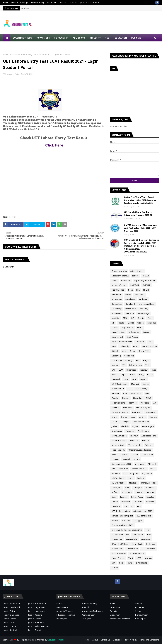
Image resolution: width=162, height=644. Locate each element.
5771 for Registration (121, 511)
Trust (131, 558)
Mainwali (126, 459)
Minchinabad (132, 549)
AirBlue (142, 417)
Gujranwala (116, 313)
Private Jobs (62, 619)
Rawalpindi (130, 304)
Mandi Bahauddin (149, 483)
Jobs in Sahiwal (10, 630)
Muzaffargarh (148, 426)
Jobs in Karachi (35, 615)
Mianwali (135, 384)
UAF (113, 370)
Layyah (143, 379)
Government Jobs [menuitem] (22, 38)
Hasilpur (126, 422)
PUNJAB (145, 276)
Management (117, 337)
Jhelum (114, 426)
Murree (146, 384)
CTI (125, 473)
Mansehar (126, 502)
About (95, 640)
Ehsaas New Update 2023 (123, 525)
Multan (128, 295)
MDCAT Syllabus (119, 483)
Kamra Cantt (137, 544)
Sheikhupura (143, 431)
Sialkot (131, 323)
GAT (149, 535)
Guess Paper (117, 539)
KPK (138, 290)
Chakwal (124, 455)
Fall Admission (135, 365)
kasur (133, 417)
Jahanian (124, 497)
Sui (132, 506)
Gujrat (124, 375)
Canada (139, 492)
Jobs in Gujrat (9, 611)
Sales (127, 488)
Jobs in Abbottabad (12, 603)
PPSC (125, 318)
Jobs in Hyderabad (37, 611)
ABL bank (152, 464)
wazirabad (140, 464)
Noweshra (138, 398)
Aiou (124, 351)
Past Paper (51, 3)
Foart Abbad (138, 535)
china (130, 563)
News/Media (131, 309)
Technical (133, 403)
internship (129, 313)
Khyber (135, 426)
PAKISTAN (135, 285)
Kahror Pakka (137, 497)
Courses (153, 417)
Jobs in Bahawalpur (37, 603)
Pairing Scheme (118, 558)
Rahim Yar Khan (118, 332)
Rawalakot (116, 506)
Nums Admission (137, 553)
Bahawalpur (117, 304)
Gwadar (115, 398)
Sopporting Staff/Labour (145, 280)
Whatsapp (145, 403)
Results (13, 55)
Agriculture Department (122, 342)
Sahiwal (115, 328)
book (122, 563)
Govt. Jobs (86, 619)
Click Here (54, 145)
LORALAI (115, 459)
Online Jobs (117, 488)
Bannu (114, 375)
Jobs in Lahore (10, 619)
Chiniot (135, 455)
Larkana (141, 478)
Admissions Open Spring (122, 516)
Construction (147, 455)
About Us (139, 603)
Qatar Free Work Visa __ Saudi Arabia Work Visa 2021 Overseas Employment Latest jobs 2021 (140, 200)
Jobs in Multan (35, 619)
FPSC (150, 342)
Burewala (116, 473)
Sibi (126, 506)
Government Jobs (119, 271)
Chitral (150, 375)
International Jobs (147, 304)
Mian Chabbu (117, 549)
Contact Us (115, 607)
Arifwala (115, 492)
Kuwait (131, 478)
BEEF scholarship (144, 516)
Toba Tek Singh (118, 450)
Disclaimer (115, 615)
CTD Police (127, 492)
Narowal (126, 398)
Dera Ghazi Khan (150, 346)
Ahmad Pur (151, 488)
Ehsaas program (143, 408)
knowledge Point (12, 74)
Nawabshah (117, 431)
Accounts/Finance (119, 285)
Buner (153, 469)
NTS (124, 365)
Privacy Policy (142, 615)
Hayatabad (147, 473)
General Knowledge (20, 3)
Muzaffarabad (118, 389)
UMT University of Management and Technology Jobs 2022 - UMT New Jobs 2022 (140, 228)
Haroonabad (151, 412)
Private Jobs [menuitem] (43, 38)
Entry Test (134, 473)
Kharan (115, 502)
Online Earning (38, 3)
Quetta (141, 318)
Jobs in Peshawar (36, 622)
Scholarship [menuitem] (61, 38)
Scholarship (117, 309)
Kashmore (151, 544)
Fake (148, 530)
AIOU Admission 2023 (143, 511)
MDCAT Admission (120, 384)
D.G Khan (116, 408)
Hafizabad (137, 412)
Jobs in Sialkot (35, 630)
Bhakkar (115, 520)
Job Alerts (63, 3)
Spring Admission (119, 436)
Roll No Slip (124, 346)
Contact (74, 3)
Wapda (141, 323)
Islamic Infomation (141, 422)
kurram (115, 568)
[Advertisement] (105, 23)
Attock (136, 346)
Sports (137, 459)
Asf (155, 403)
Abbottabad (134, 332)
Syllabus (149, 445)
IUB (133, 318)
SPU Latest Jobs (135, 445)
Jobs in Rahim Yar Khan (39, 626)
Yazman (148, 558)
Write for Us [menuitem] (12, 45)
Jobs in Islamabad (11, 615)
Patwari (146, 332)
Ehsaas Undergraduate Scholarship (127, 530)
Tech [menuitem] (108, 38)
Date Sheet (128, 408)
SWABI (149, 398)
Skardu (124, 417)
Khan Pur (150, 497)
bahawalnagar (144, 313)
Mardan (115, 365)
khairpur (134, 436)
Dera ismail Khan (119, 440)
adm (114, 563)
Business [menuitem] (136, 38)
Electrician (134, 440)
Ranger (146, 360)
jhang (141, 375)
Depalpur (150, 492)
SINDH (146, 290)
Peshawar (143, 299)
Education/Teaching (120, 276)
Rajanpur (144, 370)
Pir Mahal (150, 502)
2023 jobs (138, 488)
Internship (87, 607)
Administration (137, 271)
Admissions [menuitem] (79, 38)
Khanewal (116, 379)
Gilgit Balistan (128, 328)
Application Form (149, 436)
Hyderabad (131, 370)
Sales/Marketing (118, 403)
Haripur (146, 440)
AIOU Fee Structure (120, 469)
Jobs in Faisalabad (11, 607)
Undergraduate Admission (140, 450)
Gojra (114, 497)
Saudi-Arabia (132, 337)
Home (6, 3)
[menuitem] (7, 38)
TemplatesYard (26, 640)
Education (140, 342)
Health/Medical (118, 290)
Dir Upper (138, 520)
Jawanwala (146, 539)
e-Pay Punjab (142, 563)
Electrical (61, 603)
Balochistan (130, 299)
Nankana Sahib (118, 445)
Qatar (132, 351)
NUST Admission (119, 553)
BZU (121, 370)
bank (130, 290)
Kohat (126, 379)
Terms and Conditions (120, 619)
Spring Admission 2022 (121, 464)
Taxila (132, 375)
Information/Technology (122, 360)
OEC (129, 389)
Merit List (115, 318)
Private (115, 280)
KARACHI (146, 285)
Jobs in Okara (9, 622)
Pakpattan (130, 431)
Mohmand (138, 502)
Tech (148, 365)
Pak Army (144, 309)
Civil (147, 393)
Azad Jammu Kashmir (132, 393)
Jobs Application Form (90, 3)
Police (150, 318)
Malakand (133, 483)
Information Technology (93, 611)
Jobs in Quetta (9, 626)
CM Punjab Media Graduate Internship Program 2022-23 (138, 214)
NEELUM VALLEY (148, 549)
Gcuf (134, 379)
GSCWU (115, 422)
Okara (140, 328)
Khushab (125, 426)
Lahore (135, 276)
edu (139, 506)
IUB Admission (118, 478)
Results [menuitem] (94, 38)
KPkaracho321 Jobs (120, 544)
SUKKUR (115, 351)
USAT (139, 558)
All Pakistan (116, 295)
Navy (114, 346)
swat (154, 370)
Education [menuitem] (121, 38)
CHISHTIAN (129, 356)
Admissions (117, 299)
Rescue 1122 (144, 351)
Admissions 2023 (139, 469)
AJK (113, 323)
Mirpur (114, 417)
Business (126, 520)
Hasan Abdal (132, 539)
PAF (138, 360)
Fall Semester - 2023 (120, 535)
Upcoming (116, 356)
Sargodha (152, 323)
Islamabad (126, 280)
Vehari (114, 455)
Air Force (115, 393)
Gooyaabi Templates (56, 640)
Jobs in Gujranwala (37, 607)
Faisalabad (139, 295)
